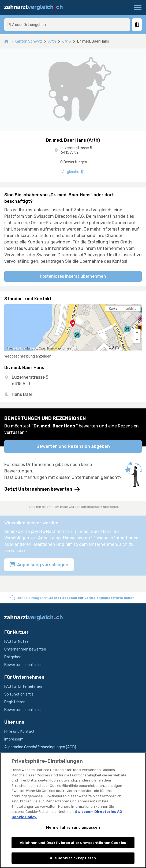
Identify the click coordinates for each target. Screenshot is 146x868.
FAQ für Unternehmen (23, 687)
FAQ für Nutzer (17, 642)
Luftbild (131, 308)
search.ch (15, 348)
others (67, 348)
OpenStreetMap (50, 348)
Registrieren (15, 702)
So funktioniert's (19, 694)
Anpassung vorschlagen (39, 565)
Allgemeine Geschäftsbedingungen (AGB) (40, 747)
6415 (67, 41)
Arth (52, 41)
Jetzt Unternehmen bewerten (42, 489)
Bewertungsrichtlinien (23, 665)
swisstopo (30, 348)
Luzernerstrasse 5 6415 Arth (76, 150)
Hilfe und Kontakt (19, 732)
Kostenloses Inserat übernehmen (73, 276)
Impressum (14, 739)
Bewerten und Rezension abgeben (73, 446)
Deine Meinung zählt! (76, 598)
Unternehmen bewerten (25, 649)
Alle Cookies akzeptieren (73, 859)
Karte (113, 308)
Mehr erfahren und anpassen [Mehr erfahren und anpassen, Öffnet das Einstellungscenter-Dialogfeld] (73, 829)
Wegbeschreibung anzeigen (28, 356)
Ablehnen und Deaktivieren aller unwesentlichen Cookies (73, 844)
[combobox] (67, 25)
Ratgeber (12, 657)
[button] (137, 333)
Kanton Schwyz (28, 41)
